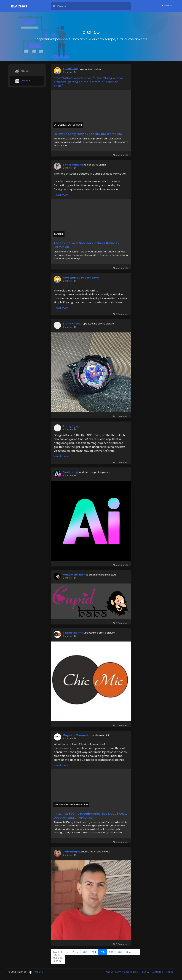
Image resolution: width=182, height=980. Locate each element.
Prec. (75, 952)
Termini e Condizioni (127, 972)
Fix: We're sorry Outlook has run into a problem (88, 134)
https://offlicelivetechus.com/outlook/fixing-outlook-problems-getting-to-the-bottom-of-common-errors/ (89, 82)
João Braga (71, 852)
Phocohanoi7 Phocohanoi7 (81, 278)
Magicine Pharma (75, 735)
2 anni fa (67, 72)
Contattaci (158, 972)
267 (120, 952)
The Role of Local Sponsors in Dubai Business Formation (86, 245)
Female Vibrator (74, 575)
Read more (61, 195)
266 (111, 952)
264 (94, 952)
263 (85, 952)
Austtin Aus (70, 69)
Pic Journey (71, 472)
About (109, 972)
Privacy (145, 972)
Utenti (22, 71)
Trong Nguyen (73, 324)
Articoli (22, 81)
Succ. (129, 952)
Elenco (170, 972)
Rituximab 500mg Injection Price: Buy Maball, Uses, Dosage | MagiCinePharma (90, 816)
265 (103, 952)
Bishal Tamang (73, 165)
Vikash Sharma (73, 633)
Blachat (19, 6)
